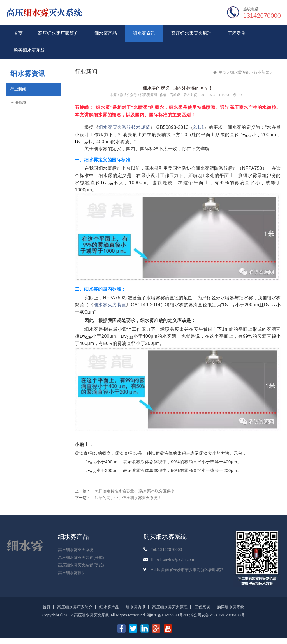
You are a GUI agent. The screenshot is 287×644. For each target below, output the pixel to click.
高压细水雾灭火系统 (76, 550)
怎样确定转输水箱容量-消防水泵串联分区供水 (135, 491)
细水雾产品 (106, 33)
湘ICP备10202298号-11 (168, 615)
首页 (18, 33)
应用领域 (18, 102)
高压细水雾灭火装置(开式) (81, 558)
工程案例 (237, 33)
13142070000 (262, 16)
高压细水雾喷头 (72, 573)
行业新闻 (18, 89)
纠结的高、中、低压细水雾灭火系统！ (128, 498)
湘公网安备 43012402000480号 (217, 615)
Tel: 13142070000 (166, 549)
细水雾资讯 (144, 33)
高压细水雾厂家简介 (58, 33)
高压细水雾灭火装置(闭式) (81, 565)
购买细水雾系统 (29, 50)
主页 (222, 72)
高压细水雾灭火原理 (191, 33)
